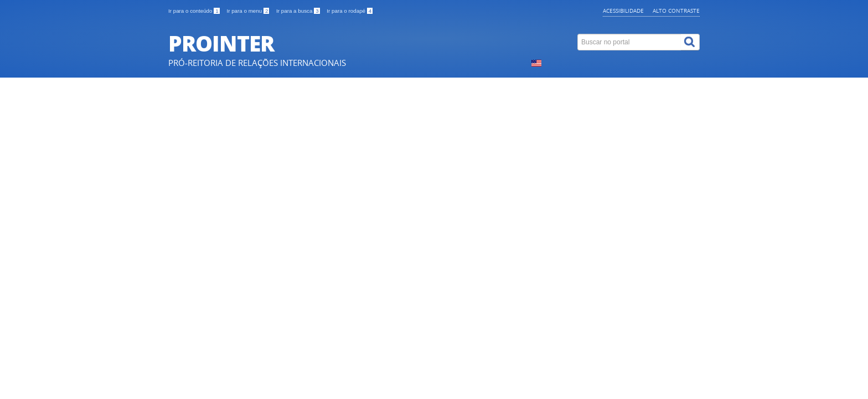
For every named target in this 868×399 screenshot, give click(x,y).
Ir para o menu (249, 11)
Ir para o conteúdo (195, 11)
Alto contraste (676, 11)
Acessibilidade (623, 11)
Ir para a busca (299, 11)
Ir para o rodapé (350, 11)
